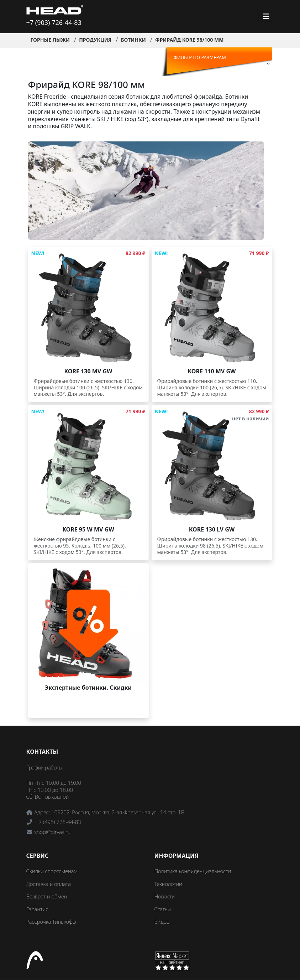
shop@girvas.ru (52, 832)
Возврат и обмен (47, 896)
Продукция (95, 40)
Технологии (168, 884)
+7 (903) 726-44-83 (54, 22)
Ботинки (133, 40)
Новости (165, 896)
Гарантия (38, 909)
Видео (162, 922)
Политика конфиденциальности (193, 871)
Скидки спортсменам (52, 871)
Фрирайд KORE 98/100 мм (189, 40)
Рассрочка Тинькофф (51, 922)
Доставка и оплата (49, 884)
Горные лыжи (50, 40)
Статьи (163, 909)
